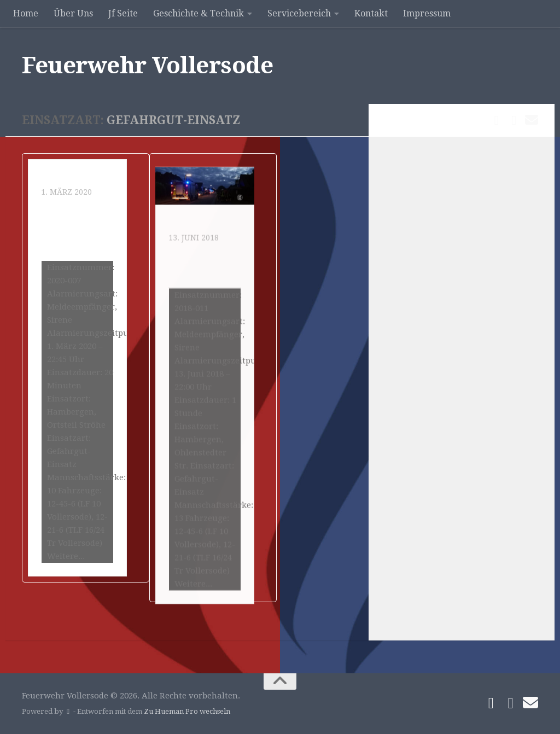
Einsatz (57, 200)
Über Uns (73, 13)
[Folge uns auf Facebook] (497, 120)
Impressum (427, 13)
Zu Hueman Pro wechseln (187, 711)
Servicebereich (299, 13)
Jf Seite (123, 13)
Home (26, 13)
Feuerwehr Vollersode (147, 65)
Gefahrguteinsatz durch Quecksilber (75, 249)
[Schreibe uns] (532, 120)
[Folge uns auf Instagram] (514, 120)
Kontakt (371, 13)
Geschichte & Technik (199, 13)
